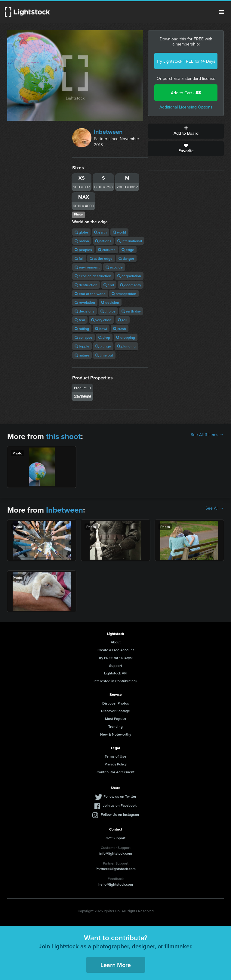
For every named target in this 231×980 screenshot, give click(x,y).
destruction (86, 285)
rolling (82, 329)
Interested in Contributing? (115, 681)
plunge (103, 346)
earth (100, 232)
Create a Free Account (116, 650)
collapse (83, 337)
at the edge (101, 258)
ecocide (114, 267)
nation (82, 241)
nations (103, 241)
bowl (101, 329)
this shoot (63, 436)
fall (79, 258)
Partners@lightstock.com (116, 869)
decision (110, 302)
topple (82, 346)
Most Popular (116, 719)
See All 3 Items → (207, 435)
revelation (85, 302)
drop (104, 337)
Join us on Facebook (120, 805)
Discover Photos (116, 703)
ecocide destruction (93, 276)
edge (128, 250)
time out (104, 355)
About (116, 642)
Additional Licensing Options (186, 107)
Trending (115, 726)
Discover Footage (115, 711)
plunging (126, 346)
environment (87, 267)
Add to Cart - (186, 93)
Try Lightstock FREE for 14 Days (186, 61)
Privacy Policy (116, 764)
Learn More (116, 965)
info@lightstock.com (116, 853)
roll (123, 320)
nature (82, 355)
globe (81, 232)
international (130, 241)
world (119, 232)
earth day (131, 311)
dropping (126, 337)
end (109, 285)
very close (102, 320)
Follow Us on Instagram (120, 814)
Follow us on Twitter (120, 796)
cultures (107, 250)
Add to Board (186, 131)
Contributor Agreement (115, 772)
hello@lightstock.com (116, 884)
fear (80, 320)
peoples (83, 250)
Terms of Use (115, 756)
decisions (85, 311)
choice (108, 311)
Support (116, 666)
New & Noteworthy (116, 734)
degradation (129, 276)
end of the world (90, 294)
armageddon (124, 294)
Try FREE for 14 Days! (115, 658)
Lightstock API (116, 673)
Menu (221, 12)
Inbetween (108, 132)
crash (120, 329)
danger (126, 258)
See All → (215, 508)
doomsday (131, 285)
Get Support (115, 838)
